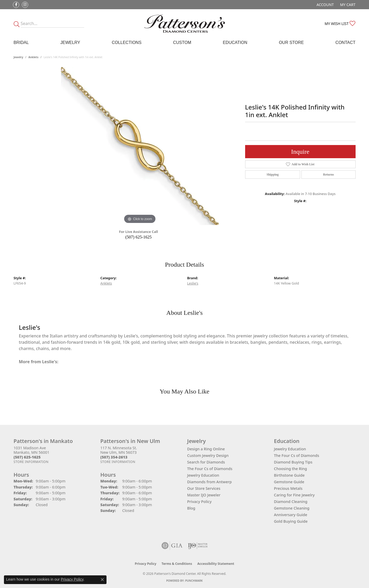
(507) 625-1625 (139, 237)
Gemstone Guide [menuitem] (289, 482)
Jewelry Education (203, 475)
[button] (325, 5)
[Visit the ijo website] (198, 546)
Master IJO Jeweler (204, 495)
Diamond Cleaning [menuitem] (291, 502)
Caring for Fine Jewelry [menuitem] (294, 495)
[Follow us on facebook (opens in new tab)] (16, 5)
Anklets (33, 57)
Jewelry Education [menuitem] (290, 449)
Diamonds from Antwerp (210, 482)
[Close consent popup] (102, 580)
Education (235, 43)
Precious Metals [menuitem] (288, 488)
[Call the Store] (27, 457)
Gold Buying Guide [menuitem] (291, 521)
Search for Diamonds (206, 462)
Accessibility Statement (216, 564)
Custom (182, 43)
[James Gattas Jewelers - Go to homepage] (185, 24)
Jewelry (70, 43)
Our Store (291, 43)
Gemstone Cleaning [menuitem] (292, 508)
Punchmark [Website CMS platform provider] (194, 581)
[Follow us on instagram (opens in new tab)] (25, 5)
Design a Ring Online (206, 449)
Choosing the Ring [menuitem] (291, 469)
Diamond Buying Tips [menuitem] (293, 462)
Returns (328, 175)
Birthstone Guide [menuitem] (289, 475)
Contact (345, 43)
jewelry (19, 57)
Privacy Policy (199, 502)
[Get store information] (31, 462)
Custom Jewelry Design (208, 455)
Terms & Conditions (177, 564)
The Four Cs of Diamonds (210, 469)
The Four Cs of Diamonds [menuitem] (297, 455)
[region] (140, 146)
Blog (191, 508)
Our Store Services (204, 488)
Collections (127, 43)
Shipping (272, 175)
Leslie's (193, 283)
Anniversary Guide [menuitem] (291, 515)
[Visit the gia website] (172, 546)
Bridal (21, 43)
